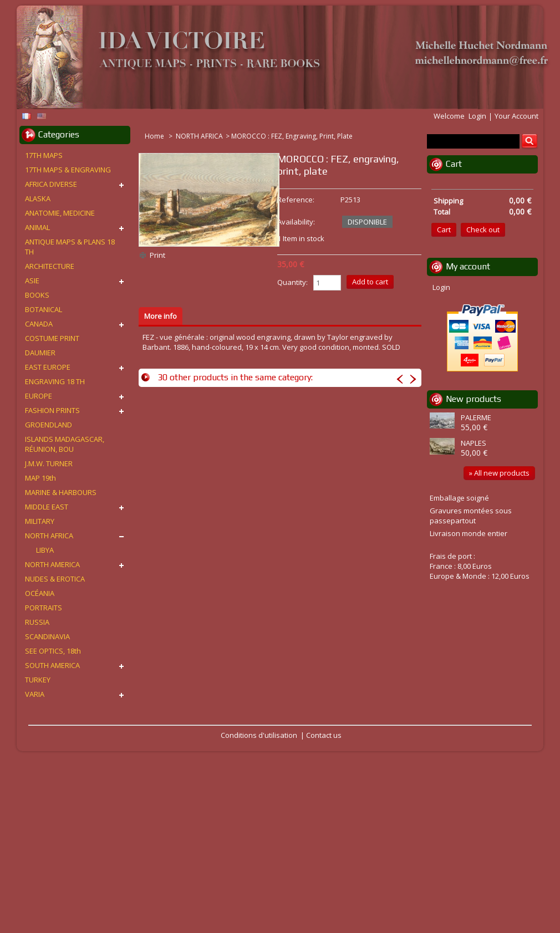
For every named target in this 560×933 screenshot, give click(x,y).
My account (468, 266)
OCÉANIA (40, 593)
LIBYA (45, 550)
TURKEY (38, 680)
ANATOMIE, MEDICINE (60, 213)
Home (155, 136)
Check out (483, 230)
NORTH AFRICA (199, 136)
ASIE (32, 281)
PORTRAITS (44, 608)
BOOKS (37, 295)
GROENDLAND (49, 425)
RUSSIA (37, 622)
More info (161, 316)
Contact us (324, 735)
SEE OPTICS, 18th (53, 651)
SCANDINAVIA (47, 636)
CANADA (39, 324)
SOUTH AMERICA (52, 665)
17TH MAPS (44, 155)
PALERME (476, 417)
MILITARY (40, 521)
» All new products (499, 473)
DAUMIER (40, 353)
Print (157, 255)
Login (477, 116)
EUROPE (39, 396)
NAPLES (474, 443)
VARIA (35, 694)
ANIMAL (37, 227)
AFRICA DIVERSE (51, 184)
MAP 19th (40, 478)
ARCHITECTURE (50, 266)
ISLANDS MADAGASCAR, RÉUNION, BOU (65, 444)
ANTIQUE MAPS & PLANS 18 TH (70, 247)
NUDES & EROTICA (55, 579)
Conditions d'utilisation (259, 735)
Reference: (296, 200)
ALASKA (38, 198)
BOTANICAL (44, 309)
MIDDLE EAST (47, 507)
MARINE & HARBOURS (61, 492)
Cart (454, 164)
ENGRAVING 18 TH (55, 381)
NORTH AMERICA (52, 564)
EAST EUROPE (48, 367)
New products (474, 399)
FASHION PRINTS (52, 410)
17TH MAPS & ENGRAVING (68, 170)
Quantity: (292, 282)
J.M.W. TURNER (49, 463)
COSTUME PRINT (52, 338)
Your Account (516, 116)
